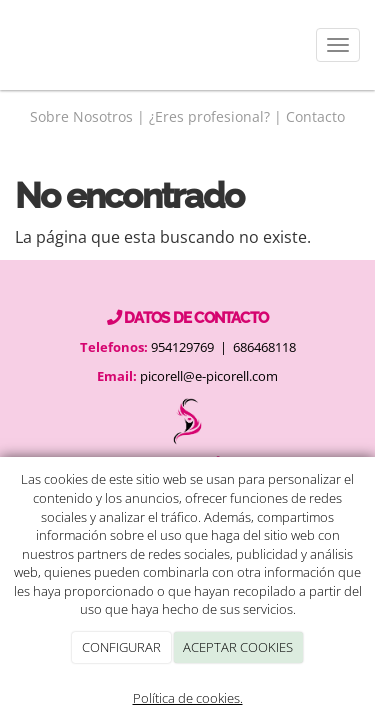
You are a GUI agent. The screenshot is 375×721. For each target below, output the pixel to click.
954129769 (181, 347)
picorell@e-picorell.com (209, 376)
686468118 (264, 347)
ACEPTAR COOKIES (238, 647)
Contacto (315, 116)
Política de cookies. (188, 698)
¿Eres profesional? (209, 116)
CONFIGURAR (121, 647)
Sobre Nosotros (81, 116)
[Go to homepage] (10, 45)
